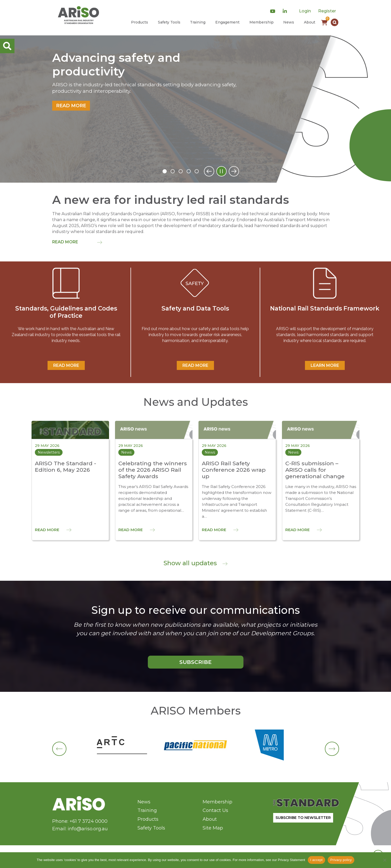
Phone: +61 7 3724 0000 (80, 821)
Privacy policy (341, 860)
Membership (262, 22)
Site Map (213, 828)
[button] (335, 22)
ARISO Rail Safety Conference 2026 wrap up (234, 470)
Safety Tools (169, 22)
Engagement (227, 22)
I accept (317, 860)
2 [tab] (173, 171)
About (310, 22)
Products (140, 22)
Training (198, 22)
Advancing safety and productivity (116, 65)
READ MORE (66, 365)
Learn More (325, 365)
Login (305, 11)
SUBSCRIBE (196, 662)
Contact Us (215, 810)
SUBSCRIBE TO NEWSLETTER (303, 818)
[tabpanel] (196, 109)
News (289, 22)
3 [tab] (181, 171)
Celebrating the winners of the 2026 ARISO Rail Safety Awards (153, 470)
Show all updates (196, 563)
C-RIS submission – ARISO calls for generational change (315, 470)
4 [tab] (189, 171)
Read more (71, 106)
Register (327, 11)
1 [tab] (165, 171)
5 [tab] (197, 171)
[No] (385, 860)
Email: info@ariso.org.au (80, 829)
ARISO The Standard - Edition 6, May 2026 (66, 467)
